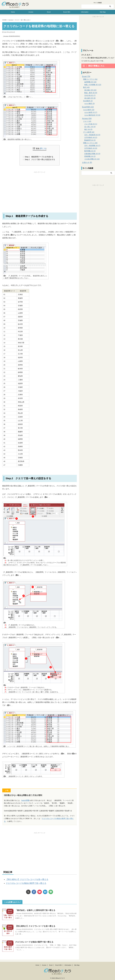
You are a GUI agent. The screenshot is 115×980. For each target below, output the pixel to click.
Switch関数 (25, 800)
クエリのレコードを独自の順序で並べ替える (57, 818)
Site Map (103, 12)
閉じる (43, 149)
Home (13, 12)
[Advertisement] (40, 189)
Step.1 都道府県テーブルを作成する (39, 157)
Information (85, 12)
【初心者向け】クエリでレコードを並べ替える (24, 879)
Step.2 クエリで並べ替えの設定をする (40, 159)
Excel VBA (67, 12)
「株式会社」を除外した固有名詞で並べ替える (34, 909)
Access (31, 12)
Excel (49, 12)
